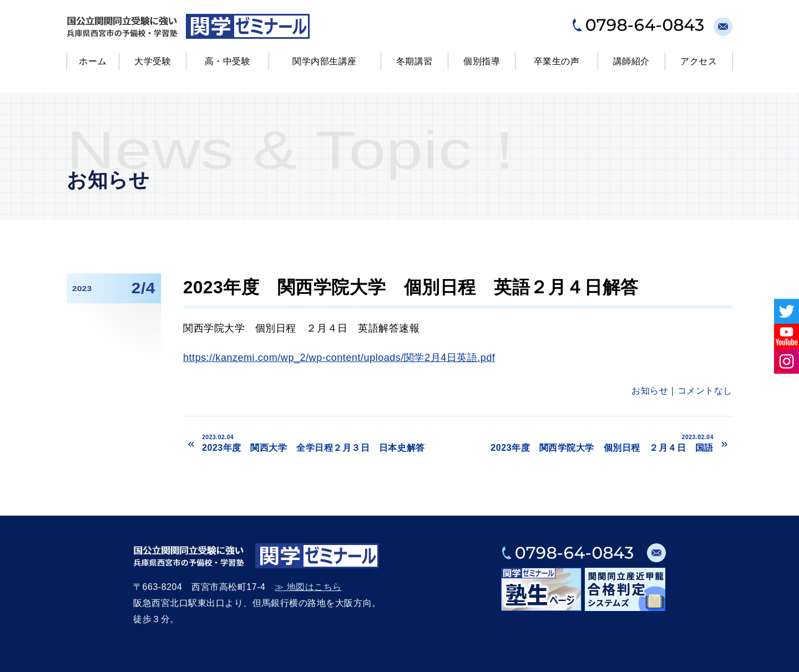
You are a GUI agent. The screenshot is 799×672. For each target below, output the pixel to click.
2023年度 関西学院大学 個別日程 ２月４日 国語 (588, 443)
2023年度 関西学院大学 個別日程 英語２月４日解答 (411, 287)
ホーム (93, 61)
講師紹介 (631, 61)
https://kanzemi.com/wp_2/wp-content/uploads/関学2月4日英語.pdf (339, 358)
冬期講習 (414, 61)
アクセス (699, 61)
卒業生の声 (557, 61)
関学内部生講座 (325, 61)
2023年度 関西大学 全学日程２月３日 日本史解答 (327, 443)
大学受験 (153, 61)
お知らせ (650, 391)
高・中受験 (228, 61)
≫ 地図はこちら (308, 587)
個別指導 (482, 61)
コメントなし (705, 391)
